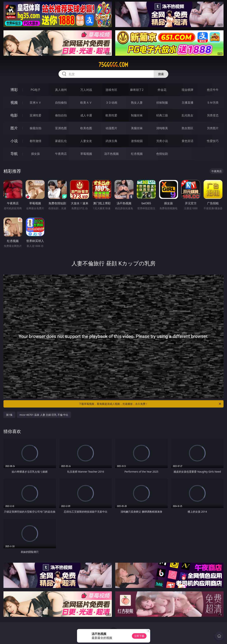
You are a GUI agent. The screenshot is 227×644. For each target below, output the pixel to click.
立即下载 (139, 636)
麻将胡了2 (137, 90)
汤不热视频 (111, 154)
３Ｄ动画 (111, 103)
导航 (14, 154)
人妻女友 (86, 141)
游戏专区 (111, 90)
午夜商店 (61, 154)
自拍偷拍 (61, 103)
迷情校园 (137, 141)
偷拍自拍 (61, 115)
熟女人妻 (137, 103)
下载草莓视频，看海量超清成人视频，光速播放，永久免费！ (150, 404)
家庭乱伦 (61, 141)
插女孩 (35, 154)
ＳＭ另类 (213, 103)
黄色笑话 (187, 141)
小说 (14, 141)
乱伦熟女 (187, 115)
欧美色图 (86, 128)
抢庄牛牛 (213, 90)
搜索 (161, 74)
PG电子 (35, 90)
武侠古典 (111, 141)
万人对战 (86, 90)
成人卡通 (86, 115)
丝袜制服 (162, 103)
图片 (14, 128)
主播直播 (187, 103)
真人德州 (61, 90)
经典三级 (162, 115)
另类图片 (213, 128)
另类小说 (162, 141)
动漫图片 (111, 128)
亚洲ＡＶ (35, 103)
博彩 (14, 90)
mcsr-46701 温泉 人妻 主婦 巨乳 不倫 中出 (44, 415)
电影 (14, 115)
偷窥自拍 (35, 128)
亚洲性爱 (35, 115)
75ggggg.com (113, 65)
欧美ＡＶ (86, 103)
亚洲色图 (61, 128)
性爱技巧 (213, 141)
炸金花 (162, 90)
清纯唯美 (162, 128)
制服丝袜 (137, 115)
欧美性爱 (111, 115)
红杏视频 (137, 154)
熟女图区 (187, 128)
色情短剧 (162, 154)
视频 (14, 102)
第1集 (9, 415)
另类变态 (213, 115)
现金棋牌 (187, 90)
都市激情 (35, 141)
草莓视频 (86, 154)
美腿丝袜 (137, 128)
